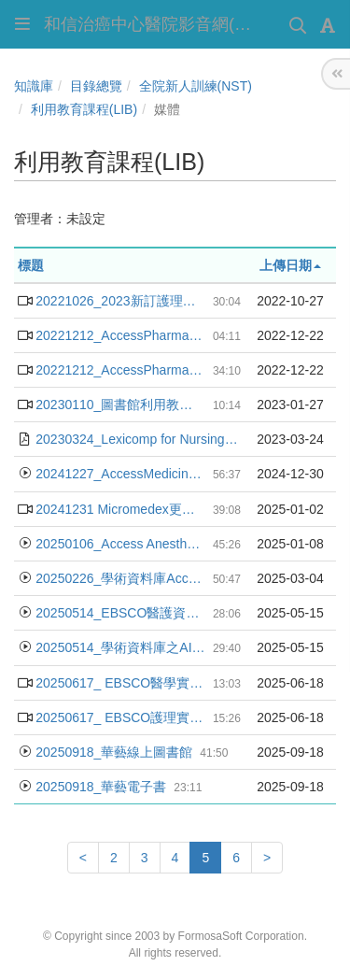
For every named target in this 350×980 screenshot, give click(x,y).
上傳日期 (290, 265)
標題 (31, 265)
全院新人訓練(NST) (196, 86)
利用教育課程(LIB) (84, 109)
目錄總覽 (96, 86)
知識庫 (34, 86)
